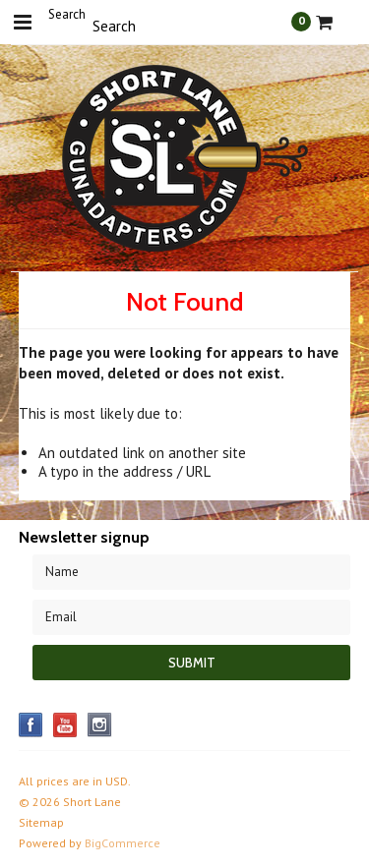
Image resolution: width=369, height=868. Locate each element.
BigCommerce (123, 843)
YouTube (65, 725)
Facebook (31, 725)
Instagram (100, 725)
